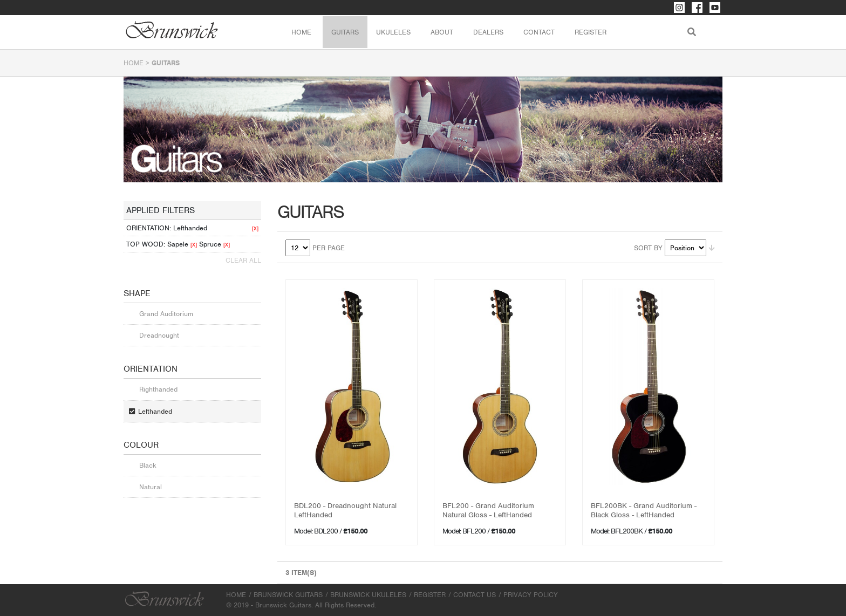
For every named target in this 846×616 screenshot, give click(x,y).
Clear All (243, 260)
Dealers (488, 32)
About (442, 32)
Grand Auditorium (166, 314)
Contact (539, 32)
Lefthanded (155, 411)
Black (148, 465)
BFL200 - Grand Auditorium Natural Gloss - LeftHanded (488, 510)
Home (301, 32)
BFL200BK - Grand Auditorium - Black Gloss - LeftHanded (644, 510)
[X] (255, 228)
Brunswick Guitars (288, 595)
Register (591, 32)
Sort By (648, 248)
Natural (151, 487)
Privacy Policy (531, 595)
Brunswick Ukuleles (368, 595)
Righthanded (158, 389)
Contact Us (475, 595)
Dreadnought (159, 335)
